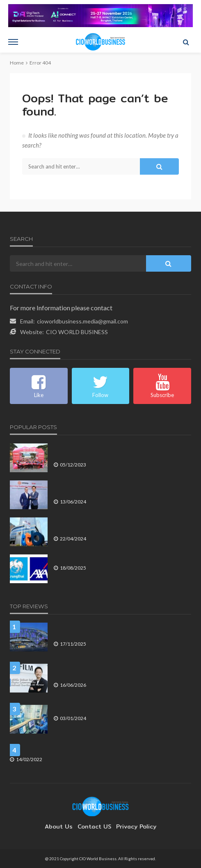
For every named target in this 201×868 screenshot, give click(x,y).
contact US (94, 826)
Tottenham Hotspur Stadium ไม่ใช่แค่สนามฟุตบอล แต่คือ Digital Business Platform (118, 630)
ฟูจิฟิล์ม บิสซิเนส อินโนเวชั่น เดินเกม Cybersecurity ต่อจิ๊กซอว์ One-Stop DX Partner (122, 671)
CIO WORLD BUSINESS (77, 332)
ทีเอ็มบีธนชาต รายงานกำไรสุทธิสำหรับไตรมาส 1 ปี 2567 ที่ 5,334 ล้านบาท (120, 525)
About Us (63, 826)
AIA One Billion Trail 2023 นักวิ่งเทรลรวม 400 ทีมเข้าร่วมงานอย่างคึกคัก (121, 451)
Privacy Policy (132, 826)
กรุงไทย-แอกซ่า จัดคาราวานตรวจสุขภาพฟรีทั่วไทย (111, 558)
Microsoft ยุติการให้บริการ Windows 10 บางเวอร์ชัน (67, 749)
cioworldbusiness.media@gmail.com (82, 321)
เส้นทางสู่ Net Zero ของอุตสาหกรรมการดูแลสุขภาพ (111, 708)
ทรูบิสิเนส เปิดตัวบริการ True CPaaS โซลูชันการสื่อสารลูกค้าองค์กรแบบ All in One (121, 488)
